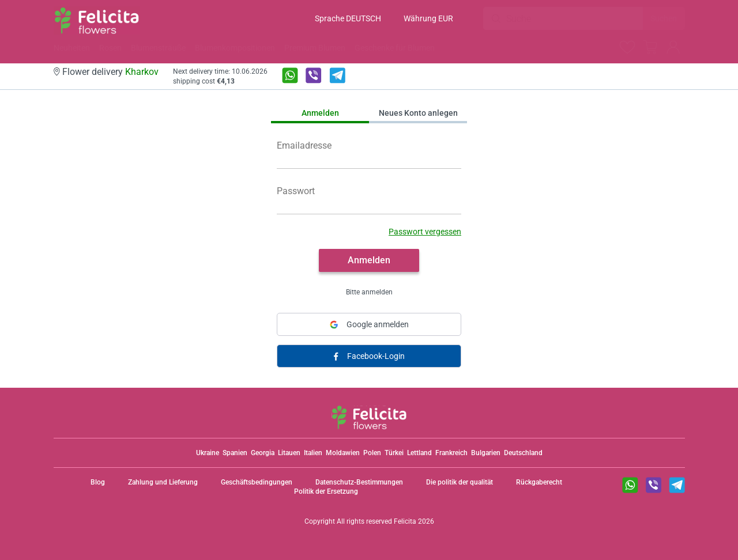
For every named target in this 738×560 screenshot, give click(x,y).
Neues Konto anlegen (418, 113)
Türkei (394, 453)
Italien (313, 453)
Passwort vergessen (425, 232)
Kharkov (142, 72)
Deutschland (523, 453)
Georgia (263, 453)
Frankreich (451, 453)
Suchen (664, 18)
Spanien (235, 453)
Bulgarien (486, 453)
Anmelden (320, 113)
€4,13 (226, 81)
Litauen (289, 453)
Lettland (419, 453)
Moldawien (343, 453)
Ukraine (208, 453)
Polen (372, 453)
